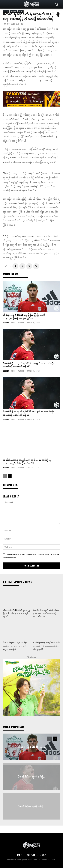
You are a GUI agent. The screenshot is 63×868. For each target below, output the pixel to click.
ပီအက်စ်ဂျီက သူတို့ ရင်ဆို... (32, 776)
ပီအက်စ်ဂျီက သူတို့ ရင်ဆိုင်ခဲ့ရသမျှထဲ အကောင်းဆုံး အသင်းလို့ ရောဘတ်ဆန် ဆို (28, 365)
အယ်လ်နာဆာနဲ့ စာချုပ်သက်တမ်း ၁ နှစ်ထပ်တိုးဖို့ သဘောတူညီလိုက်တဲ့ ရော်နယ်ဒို (27, 461)
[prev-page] (5, 476)
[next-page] (10, 476)
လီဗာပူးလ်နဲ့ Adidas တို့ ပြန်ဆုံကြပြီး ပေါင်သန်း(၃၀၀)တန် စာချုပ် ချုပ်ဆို (24, 316)
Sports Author (18, 323)
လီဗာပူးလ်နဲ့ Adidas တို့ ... (32, 747)
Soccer (6, 323)
